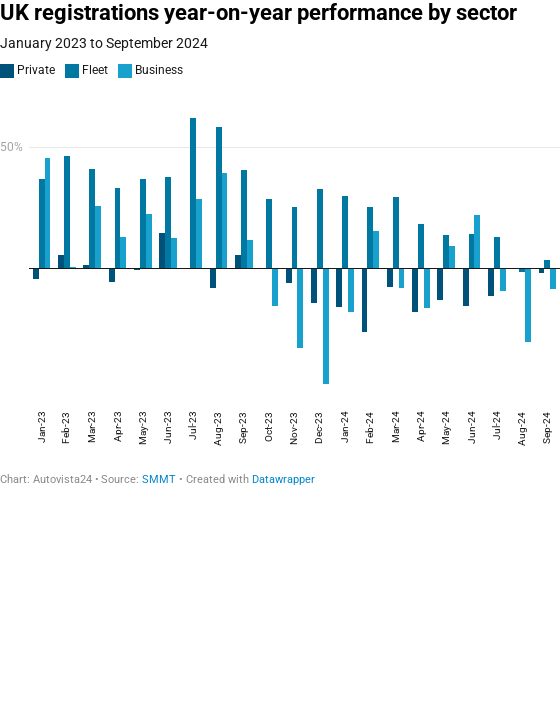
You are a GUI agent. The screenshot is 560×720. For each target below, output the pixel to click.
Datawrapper (283, 479)
